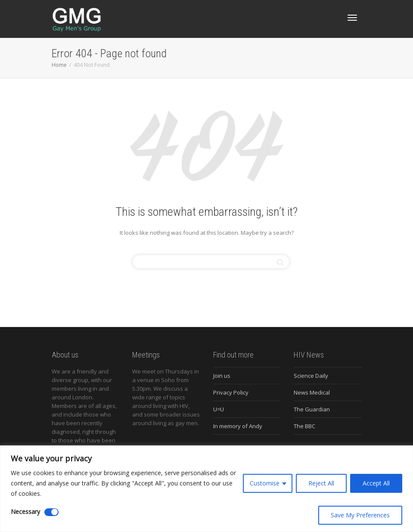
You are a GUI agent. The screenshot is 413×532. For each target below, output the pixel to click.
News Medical (312, 392)
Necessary (25, 512)
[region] (206, 489)
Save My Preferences (360, 515)
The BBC (304, 426)
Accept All (376, 483)
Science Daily (311, 376)
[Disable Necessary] (51, 512)
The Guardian (312, 409)
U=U (219, 409)
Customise (265, 483)
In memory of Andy (238, 426)
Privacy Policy (231, 392)
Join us (222, 376)
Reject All (321, 483)
